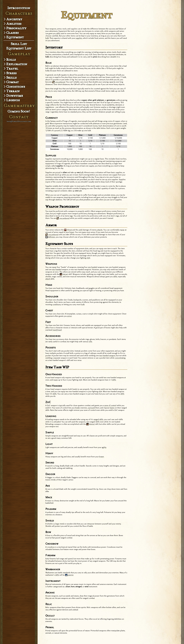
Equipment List (19, 48)
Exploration (17, 64)
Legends (13, 100)
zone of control (110, 406)
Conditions (16, 87)
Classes (12, 33)
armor (70, 316)
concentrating (120, 358)
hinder (78, 408)
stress (113, 195)
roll (94, 84)
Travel (12, 68)
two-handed (57, 270)
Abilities (14, 24)
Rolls (11, 60)
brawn (90, 84)
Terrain (13, 91)
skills (58, 34)
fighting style (85, 258)
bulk (47, 38)
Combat (12, 82)
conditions (57, 305)
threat (68, 230)
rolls (102, 31)
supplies (79, 38)
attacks (100, 230)
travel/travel (57, 330)
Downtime (15, 96)
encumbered (59, 82)
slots (117, 34)
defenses (50, 237)
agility (104, 447)
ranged (96, 419)
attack (48, 279)
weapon (112, 356)
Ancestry (14, 19)
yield (80, 230)
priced (58, 173)
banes (112, 408)
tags (71, 216)
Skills (11, 77)
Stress (11, 73)
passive (69, 575)
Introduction (19, 8)
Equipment (15, 37)
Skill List (19, 44)
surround (91, 408)
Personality (16, 28)
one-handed (92, 267)
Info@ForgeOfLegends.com (19, 121)
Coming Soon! (19, 111)
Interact (64, 274)
